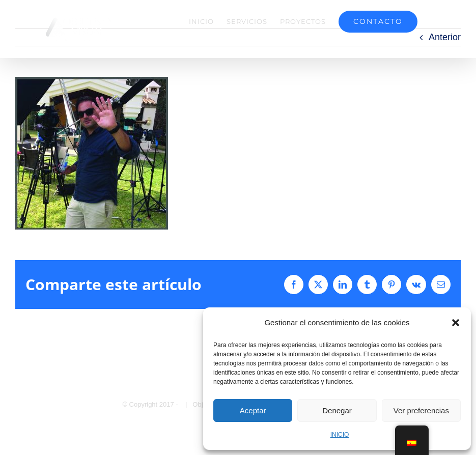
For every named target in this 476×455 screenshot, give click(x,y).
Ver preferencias (421, 410)
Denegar (337, 410)
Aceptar (253, 410)
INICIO (340, 435)
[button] (456, 323)
